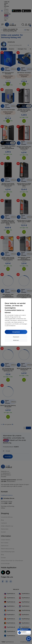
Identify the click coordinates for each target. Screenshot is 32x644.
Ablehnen (16, 340)
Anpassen (16, 337)
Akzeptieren (16, 332)
